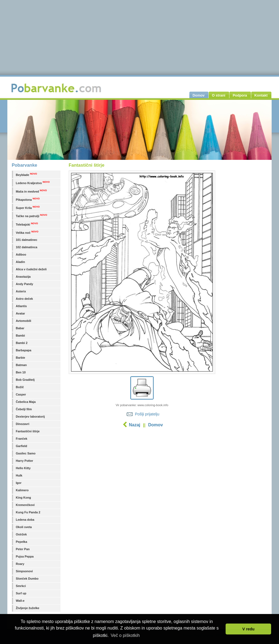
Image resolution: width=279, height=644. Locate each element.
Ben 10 (21, 372)
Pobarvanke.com (57, 88)
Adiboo (21, 254)
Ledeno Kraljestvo (33, 183)
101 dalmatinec (27, 240)
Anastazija (23, 277)
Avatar (20, 313)
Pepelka (22, 542)
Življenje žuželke (28, 608)
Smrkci (21, 586)
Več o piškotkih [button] (125, 635)
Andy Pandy (25, 284)
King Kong (23, 498)
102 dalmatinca (27, 247)
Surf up (21, 593)
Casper (21, 394)
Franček (22, 439)
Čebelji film (24, 409)
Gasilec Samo (26, 453)
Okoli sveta (24, 527)
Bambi (20, 336)
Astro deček (24, 299)
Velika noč (27, 232)
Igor (19, 483)
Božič (20, 387)
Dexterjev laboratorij (30, 417)
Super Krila (28, 207)
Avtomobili (23, 321)
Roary (20, 564)
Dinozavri (23, 424)
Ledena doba (25, 520)
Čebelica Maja (26, 402)
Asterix (21, 291)
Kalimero (22, 490)
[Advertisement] (142, 473)
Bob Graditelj (25, 380)
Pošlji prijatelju (147, 414)
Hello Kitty (23, 468)
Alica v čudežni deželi (31, 269)
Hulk (19, 475)
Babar (20, 328)
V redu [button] (248, 629)
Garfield (22, 446)
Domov (156, 425)
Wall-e (20, 601)
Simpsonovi (24, 571)
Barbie (20, 358)
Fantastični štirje (28, 431)
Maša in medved (31, 191)
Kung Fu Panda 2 (28, 512)
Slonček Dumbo (27, 579)
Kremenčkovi (25, 505)
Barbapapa (24, 350)
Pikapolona (28, 199)
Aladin (20, 262)
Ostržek (21, 534)
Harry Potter (25, 461)
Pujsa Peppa (25, 556)
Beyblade (26, 174)
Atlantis (21, 306)
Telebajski (27, 224)
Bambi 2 (22, 343)
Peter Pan (23, 549)
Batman (21, 365)
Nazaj (135, 425)
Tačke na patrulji (31, 216)
